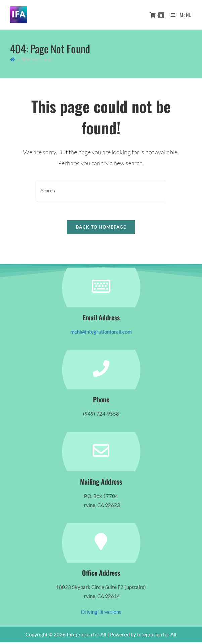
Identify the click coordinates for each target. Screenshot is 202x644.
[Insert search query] (101, 190)
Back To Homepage (101, 229)
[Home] (13, 59)
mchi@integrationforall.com (101, 333)
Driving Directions (101, 614)
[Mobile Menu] (179, 15)
